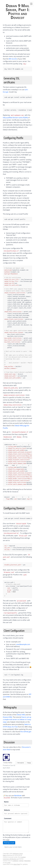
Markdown (18, 796)
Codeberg (15, 861)
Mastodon (27, 861)
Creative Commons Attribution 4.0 (14, 858)
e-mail (8, 862)
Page (4, 855)
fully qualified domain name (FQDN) (15, 118)
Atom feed (17, 864)
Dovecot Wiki (7, 717)
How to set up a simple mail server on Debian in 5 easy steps (17, 720)
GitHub (21, 861)
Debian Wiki (21, 715)
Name (6, 802)
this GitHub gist (26, 732)
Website (6, 810)
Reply (29, 763)
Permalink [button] (20, 763)
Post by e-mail (9, 843)
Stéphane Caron (18, 853)
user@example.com (23, 644)
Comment (6, 818)
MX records (13, 59)
